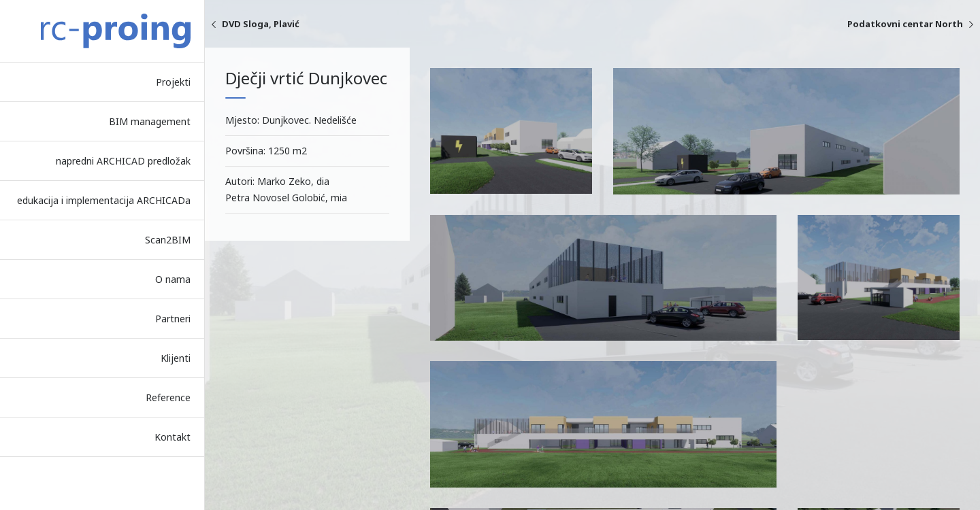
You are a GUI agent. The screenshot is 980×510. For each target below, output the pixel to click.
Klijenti (176, 358)
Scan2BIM (168, 240)
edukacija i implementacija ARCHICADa (104, 200)
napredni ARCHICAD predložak (123, 161)
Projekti (173, 82)
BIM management (150, 121)
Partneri (173, 319)
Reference (168, 397)
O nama (173, 279)
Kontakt (173, 437)
